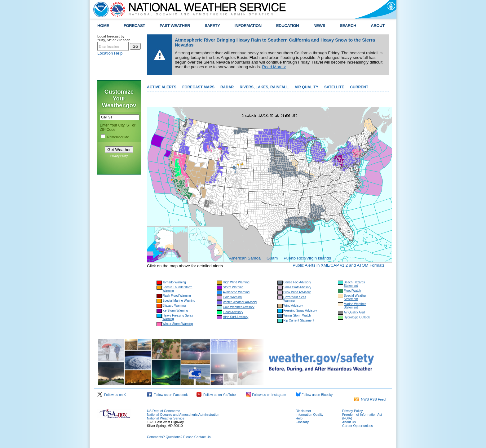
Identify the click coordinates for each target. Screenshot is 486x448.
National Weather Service (166, 418)
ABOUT (378, 26)
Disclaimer (303, 411)
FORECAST (134, 26)
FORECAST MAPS (198, 87)
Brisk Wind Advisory (297, 292)
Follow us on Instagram (266, 395)
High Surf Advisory (236, 317)
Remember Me (118, 137)
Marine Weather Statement (355, 306)
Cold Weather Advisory (239, 307)
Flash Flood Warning (177, 296)
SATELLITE (334, 87)
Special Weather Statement (355, 297)
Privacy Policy (119, 156)
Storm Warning (233, 287)
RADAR (227, 87)
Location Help (110, 53)
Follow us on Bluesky (314, 395)
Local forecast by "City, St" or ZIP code (114, 38)
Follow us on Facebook (167, 395)
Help (299, 418)
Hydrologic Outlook (357, 317)
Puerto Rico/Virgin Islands (307, 258)
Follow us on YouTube (216, 395)
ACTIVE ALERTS (162, 87)
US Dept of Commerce (163, 411)
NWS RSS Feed (370, 399)
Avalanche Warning (236, 292)
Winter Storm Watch (297, 315)
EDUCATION (287, 26)
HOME (103, 26)
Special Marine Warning (179, 301)
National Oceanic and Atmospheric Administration (183, 415)
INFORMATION (248, 26)
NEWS (319, 26)
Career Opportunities (358, 426)
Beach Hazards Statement (354, 284)
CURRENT (359, 87)
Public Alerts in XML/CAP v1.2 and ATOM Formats (339, 265)
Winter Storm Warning (178, 324)
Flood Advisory (233, 312)
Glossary (302, 422)
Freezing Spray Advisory (300, 310)
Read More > (274, 67)
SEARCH (348, 26)
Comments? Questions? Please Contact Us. (179, 437)
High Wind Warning (236, 282)
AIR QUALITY (306, 87)
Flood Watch (352, 291)
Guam (272, 258)
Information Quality (309, 415)
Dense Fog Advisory (297, 282)
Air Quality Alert (354, 312)
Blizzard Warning (174, 306)
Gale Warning (232, 297)
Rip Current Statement (299, 320)
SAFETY (212, 26)
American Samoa (245, 258)
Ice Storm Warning (175, 310)
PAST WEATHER (175, 26)
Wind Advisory (293, 306)
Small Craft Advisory (297, 287)
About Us (349, 422)
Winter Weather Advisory (240, 302)
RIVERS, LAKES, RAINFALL (264, 87)
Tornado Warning (174, 282)
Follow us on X (112, 395)
